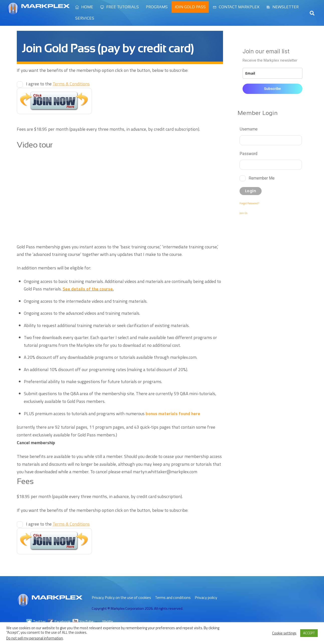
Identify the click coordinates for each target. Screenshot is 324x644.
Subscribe (272, 89)
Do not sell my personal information (35, 638)
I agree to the (57, 84)
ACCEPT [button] (309, 633)
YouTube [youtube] (83, 621)
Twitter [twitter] (36, 621)
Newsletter (283, 7)
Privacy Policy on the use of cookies (121, 597)
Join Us (243, 213)
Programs (157, 7)
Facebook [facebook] (59, 621)
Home (84, 7)
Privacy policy (206, 597)
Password (248, 153)
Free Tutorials (120, 7)
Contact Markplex (236, 7)
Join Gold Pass (190, 7)
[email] (272, 73)
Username (249, 129)
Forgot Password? (249, 203)
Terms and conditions (173, 597)
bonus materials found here (173, 414)
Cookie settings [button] (284, 633)
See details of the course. (88, 289)
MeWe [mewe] (104, 621)
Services (85, 18)
